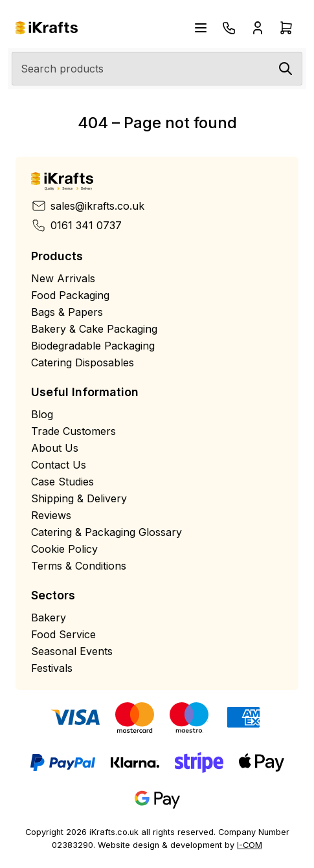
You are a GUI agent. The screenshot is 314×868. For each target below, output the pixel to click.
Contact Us (59, 465)
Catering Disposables (83, 362)
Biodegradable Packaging (93, 346)
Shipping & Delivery (79, 498)
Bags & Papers (67, 312)
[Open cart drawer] (286, 28)
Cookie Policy (64, 549)
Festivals (52, 668)
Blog (42, 414)
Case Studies (62, 482)
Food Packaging (70, 295)
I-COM (250, 845)
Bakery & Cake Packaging (94, 329)
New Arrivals (63, 278)
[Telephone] (229, 28)
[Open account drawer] (258, 28)
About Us (55, 448)
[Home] (47, 28)
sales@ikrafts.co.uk (88, 206)
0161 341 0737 (76, 225)
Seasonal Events (72, 651)
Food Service (63, 634)
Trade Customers (73, 431)
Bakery (49, 618)
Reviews (51, 515)
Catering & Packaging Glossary (107, 532)
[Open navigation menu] (201, 28)
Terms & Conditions (79, 566)
